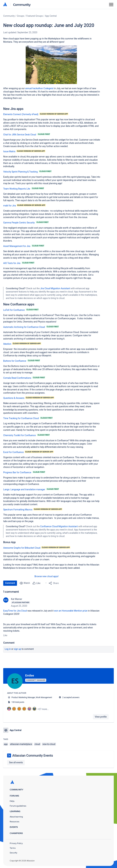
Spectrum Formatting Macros (18, 510)
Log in (8, 649)
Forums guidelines (18, 806)
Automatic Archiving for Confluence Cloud (24, 327)
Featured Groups (35, 16)
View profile (101, 717)
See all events (16, 762)
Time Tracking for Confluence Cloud (21, 418)
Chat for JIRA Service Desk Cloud (20, 135)
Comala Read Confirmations (17, 378)
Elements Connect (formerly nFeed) (21, 114)
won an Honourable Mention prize (71, 611)
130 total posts (18, 702)
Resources (14, 821)
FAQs (12, 801)
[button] (51, 65)
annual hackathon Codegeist (39, 88)
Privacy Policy (16, 843)
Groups (21, 16)
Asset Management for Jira (17, 246)
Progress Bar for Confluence (17, 472)
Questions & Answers (14, 398)
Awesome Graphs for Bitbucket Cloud (22, 548)
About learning (16, 816)
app (6, 744)
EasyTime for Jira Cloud (15, 611)
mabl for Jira (10, 206)
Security (13, 852)
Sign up (18, 649)
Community (22, 4)
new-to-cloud (49, 744)
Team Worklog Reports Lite (17, 189)
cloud (37, 744)
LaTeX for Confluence (14, 310)
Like (5, 635)
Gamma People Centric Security (19, 223)
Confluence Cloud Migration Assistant (59, 526)
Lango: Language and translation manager (24, 489)
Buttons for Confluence (15, 361)
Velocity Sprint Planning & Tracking (20, 172)
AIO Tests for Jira (12, 263)
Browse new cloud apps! (46, 576)
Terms (13, 847)
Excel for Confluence (13, 452)
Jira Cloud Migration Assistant (56, 288)
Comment (10, 583)
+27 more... (43, 709)
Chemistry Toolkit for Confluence (19, 435)
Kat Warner (17, 599)
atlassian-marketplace (21, 744)
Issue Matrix (9, 151)
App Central (51, 16)
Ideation (7, 344)
